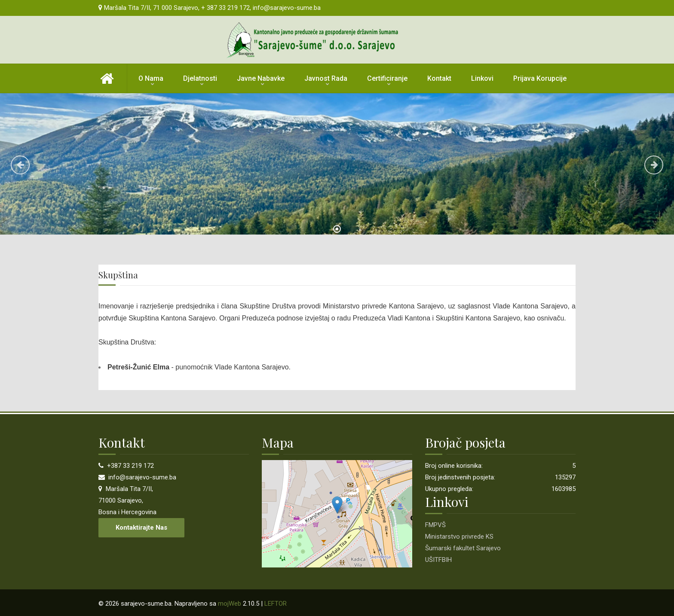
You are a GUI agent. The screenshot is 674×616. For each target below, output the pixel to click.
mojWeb (230, 604)
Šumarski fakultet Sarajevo (463, 548)
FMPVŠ (435, 525)
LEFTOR (276, 604)
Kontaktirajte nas (141, 528)
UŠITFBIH (438, 560)
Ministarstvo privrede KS (459, 537)
